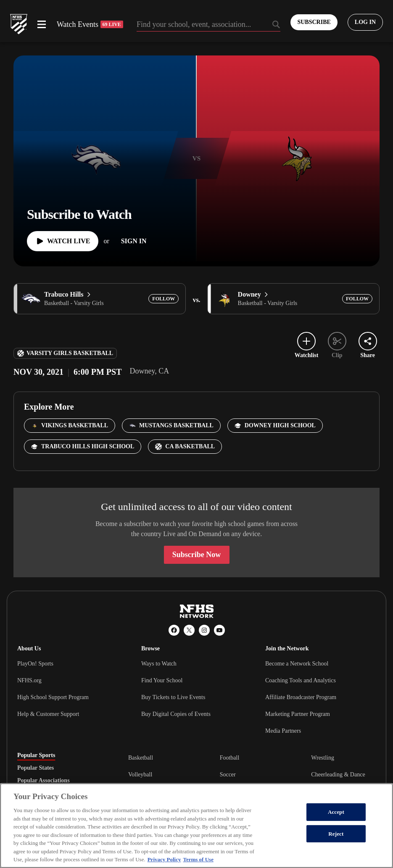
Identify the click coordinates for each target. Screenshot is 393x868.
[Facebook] (174, 630)
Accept (336, 812)
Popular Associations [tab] (44, 781)
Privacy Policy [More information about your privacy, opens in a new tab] (164, 859)
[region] (196, 826)
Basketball (141, 758)
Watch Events (90, 24)
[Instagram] (204, 630)
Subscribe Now (197, 555)
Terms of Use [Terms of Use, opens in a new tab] (198, 859)
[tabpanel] (252, 774)
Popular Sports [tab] (36, 755)
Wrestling (323, 758)
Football (230, 758)
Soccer (228, 775)
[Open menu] (42, 24)
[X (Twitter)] (189, 630)
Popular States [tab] (36, 768)
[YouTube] (219, 630)
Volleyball (140, 775)
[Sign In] (134, 241)
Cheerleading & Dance (338, 775)
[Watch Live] (63, 241)
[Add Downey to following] (357, 299)
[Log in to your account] (365, 22)
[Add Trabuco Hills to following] (164, 299)
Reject (336, 834)
